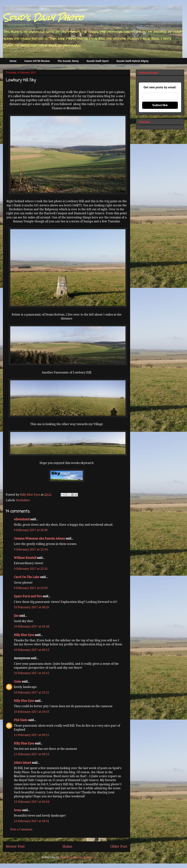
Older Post (119, 847)
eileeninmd (22, 519)
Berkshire (23, 500)
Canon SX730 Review (37, 61)
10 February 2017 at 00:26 (31, 607)
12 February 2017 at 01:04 (31, 802)
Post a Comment (21, 829)
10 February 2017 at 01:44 (31, 626)
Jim (16, 616)
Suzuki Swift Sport (98, 61)
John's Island (22, 763)
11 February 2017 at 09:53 (31, 754)
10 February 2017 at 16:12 (31, 673)
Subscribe (160, 105)
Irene (18, 810)
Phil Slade (21, 720)
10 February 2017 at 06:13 (31, 650)
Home (13, 61)
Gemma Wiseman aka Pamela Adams (39, 539)
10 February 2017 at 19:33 (31, 712)
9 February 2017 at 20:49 (31, 530)
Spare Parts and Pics (28, 596)
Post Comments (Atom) (76, 857)
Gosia (18, 682)
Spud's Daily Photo (43, 18)
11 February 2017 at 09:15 (31, 735)
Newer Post (15, 847)
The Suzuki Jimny (68, 61)
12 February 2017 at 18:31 (31, 821)
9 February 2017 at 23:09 (31, 588)
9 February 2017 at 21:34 (31, 549)
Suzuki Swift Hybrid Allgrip (132, 61)
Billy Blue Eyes (24, 635)
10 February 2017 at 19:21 (31, 693)
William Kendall (25, 558)
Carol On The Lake (27, 577)
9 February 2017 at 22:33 (31, 569)
